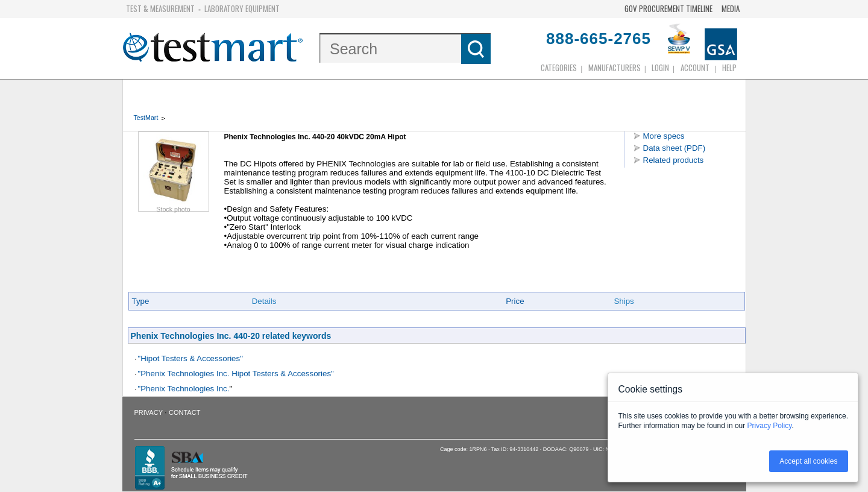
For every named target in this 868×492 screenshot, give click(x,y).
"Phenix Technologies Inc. (184, 389)
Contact (184, 412)
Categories (559, 68)
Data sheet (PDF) (675, 148)
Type (141, 301)
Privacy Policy (770, 426)
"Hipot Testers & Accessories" (190, 358)
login (660, 68)
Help (729, 68)
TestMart (146, 118)
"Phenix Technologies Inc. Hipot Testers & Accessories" (236, 374)
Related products (674, 160)
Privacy (149, 412)
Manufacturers (615, 68)
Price (515, 301)
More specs (664, 136)
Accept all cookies (808, 461)
